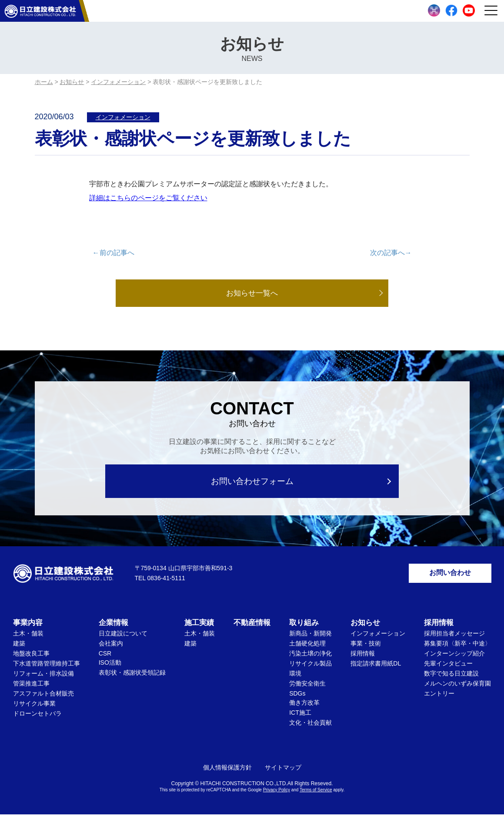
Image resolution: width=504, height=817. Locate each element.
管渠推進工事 (31, 686)
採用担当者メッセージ (454, 636)
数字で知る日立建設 (451, 676)
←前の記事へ (113, 253)
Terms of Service (316, 792)
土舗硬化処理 (307, 646)
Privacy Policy (277, 792)
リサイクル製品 (310, 666)
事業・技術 (366, 646)
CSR (105, 656)
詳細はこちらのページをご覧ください (148, 198)
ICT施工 (300, 715)
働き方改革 (304, 705)
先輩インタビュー (448, 666)
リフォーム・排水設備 (43, 676)
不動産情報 (252, 625)
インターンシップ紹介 (454, 656)
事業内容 (28, 625)
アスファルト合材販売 (43, 696)
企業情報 (113, 625)
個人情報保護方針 (227, 770)
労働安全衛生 (307, 686)
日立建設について (123, 636)
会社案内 (111, 646)
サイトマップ (283, 770)
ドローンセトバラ (37, 716)
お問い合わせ (450, 574)
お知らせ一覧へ (252, 293)
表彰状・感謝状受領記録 (132, 675)
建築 (19, 646)
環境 (295, 676)
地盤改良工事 (31, 656)
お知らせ (365, 625)
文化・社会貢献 (310, 725)
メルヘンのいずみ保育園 (457, 686)
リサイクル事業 (34, 706)
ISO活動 (110, 665)
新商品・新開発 (310, 636)
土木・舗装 (28, 636)
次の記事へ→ (391, 253)
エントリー (439, 696)
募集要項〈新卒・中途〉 (457, 646)
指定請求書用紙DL (376, 666)
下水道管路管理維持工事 (47, 666)
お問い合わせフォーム (252, 482)
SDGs (297, 696)
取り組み (304, 625)
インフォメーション (123, 117)
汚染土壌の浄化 (310, 656)
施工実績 (199, 625)
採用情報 (363, 656)
